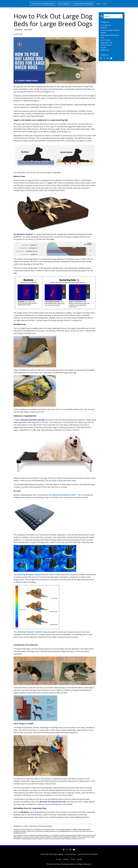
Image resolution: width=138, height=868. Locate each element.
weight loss (105, 51)
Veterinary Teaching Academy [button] (43, 4)
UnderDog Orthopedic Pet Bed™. (65, 495)
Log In (105, 4)
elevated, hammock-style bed (33, 420)
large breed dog (18, 30)
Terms (59, 859)
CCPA (73, 859)
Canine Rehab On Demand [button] (83, 4)
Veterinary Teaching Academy (52, 854)
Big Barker (25, 812)
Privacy (66, 859)
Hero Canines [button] (64, 4)
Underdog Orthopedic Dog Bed (30, 632)
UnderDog (37, 812)
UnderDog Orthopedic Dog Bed (29, 574)
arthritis (104, 28)
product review (28, 30)
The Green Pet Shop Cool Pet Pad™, (54, 802)
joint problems (106, 40)
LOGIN (98, 4)
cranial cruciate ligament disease (110, 32)
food (102, 38)
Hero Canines (70, 854)
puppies (104, 48)
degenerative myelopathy (110, 35)
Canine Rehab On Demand (87, 854)
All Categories (106, 25)
